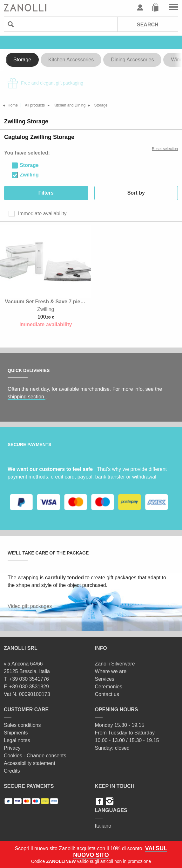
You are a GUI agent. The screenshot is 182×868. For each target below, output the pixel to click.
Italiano (103, 826)
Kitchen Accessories (71, 60)
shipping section (27, 397)
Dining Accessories (132, 60)
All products (35, 105)
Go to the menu (173, 8)
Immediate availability (41, 214)
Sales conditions (22, 725)
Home (13, 105)
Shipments (16, 733)
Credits (12, 771)
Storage (22, 60)
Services (105, 679)
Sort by (136, 193)
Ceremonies (109, 687)
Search (148, 25)
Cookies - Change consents (35, 756)
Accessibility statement (30, 763)
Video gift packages (30, 606)
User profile (140, 8)
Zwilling (29, 175)
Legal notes (17, 740)
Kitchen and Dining (69, 105)
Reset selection (165, 149)
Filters (46, 193)
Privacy (12, 748)
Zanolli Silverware (115, 664)
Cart (155, 8)
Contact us (107, 694)
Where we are (111, 671)
